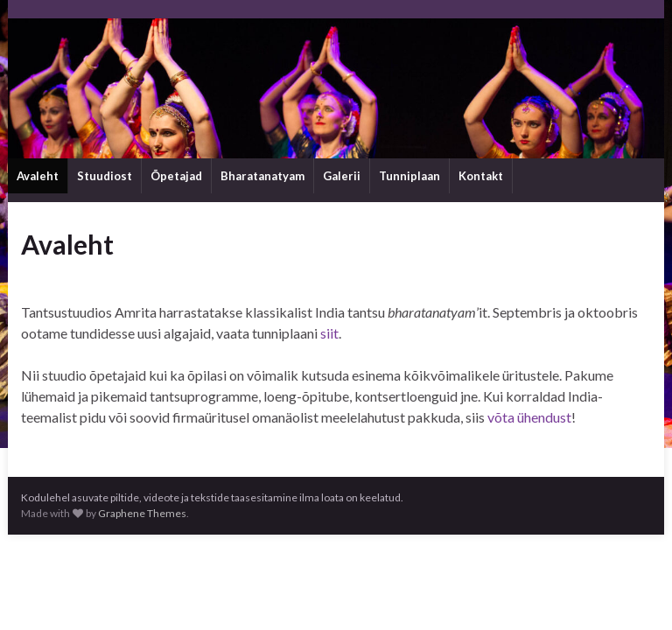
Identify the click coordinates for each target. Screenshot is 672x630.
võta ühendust (529, 417)
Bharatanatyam (262, 176)
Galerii (342, 176)
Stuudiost (105, 176)
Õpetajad (176, 176)
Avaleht (38, 176)
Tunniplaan (409, 176)
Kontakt (481, 176)
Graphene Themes (142, 513)
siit (329, 333)
